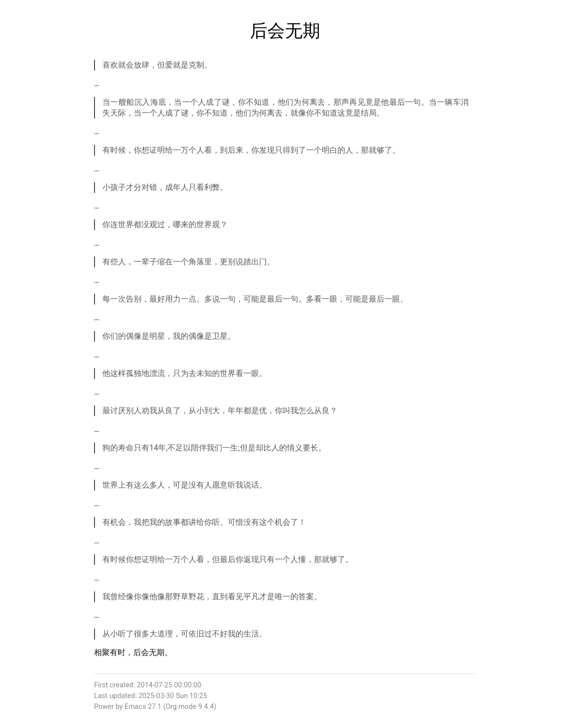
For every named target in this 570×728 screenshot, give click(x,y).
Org (171, 707)
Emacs (135, 707)
